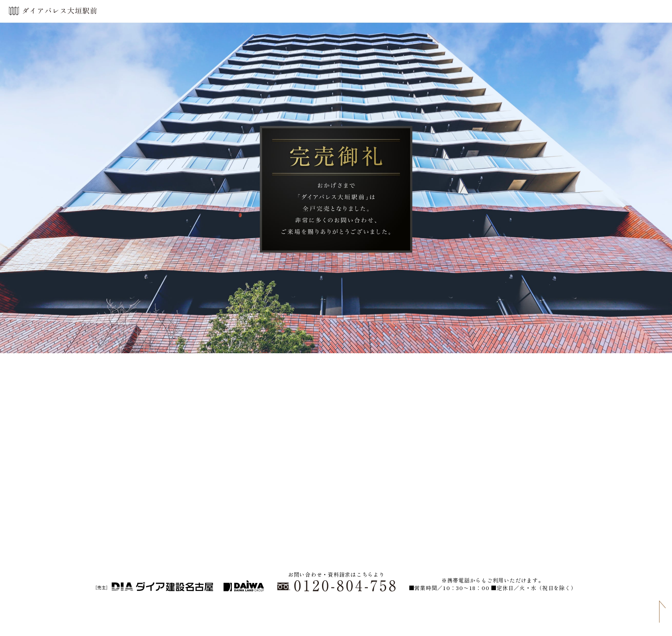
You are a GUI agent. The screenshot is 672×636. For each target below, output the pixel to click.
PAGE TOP (661, 611)
